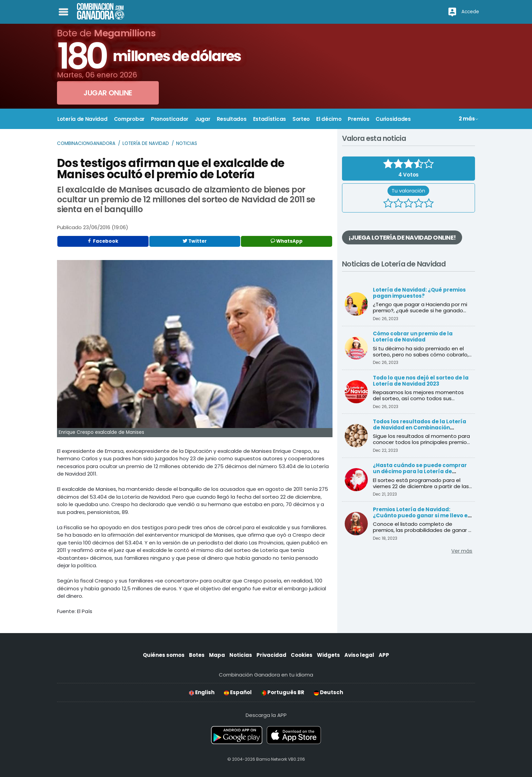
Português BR (283, 692)
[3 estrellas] (408, 204)
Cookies (302, 655)
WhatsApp (287, 241)
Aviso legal (359, 655)
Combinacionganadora (86, 143)
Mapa (217, 655)
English (202, 692)
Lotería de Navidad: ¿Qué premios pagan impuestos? (419, 293)
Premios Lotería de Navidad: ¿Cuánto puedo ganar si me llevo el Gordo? (421, 515)
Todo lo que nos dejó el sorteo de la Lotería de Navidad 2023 (421, 381)
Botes (197, 655)
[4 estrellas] (419, 204)
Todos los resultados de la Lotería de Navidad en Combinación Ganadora (420, 428)
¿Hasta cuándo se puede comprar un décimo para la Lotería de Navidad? (420, 471)
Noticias (187, 143)
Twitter (195, 241)
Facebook (103, 241)
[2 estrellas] (398, 204)
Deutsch (328, 692)
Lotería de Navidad (146, 143)
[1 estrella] (388, 204)
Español (238, 692)
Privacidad (271, 655)
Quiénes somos (164, 655)
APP (384, 655)
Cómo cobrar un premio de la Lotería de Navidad (413, 337)
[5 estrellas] (429, 204)
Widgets (328, 655)
